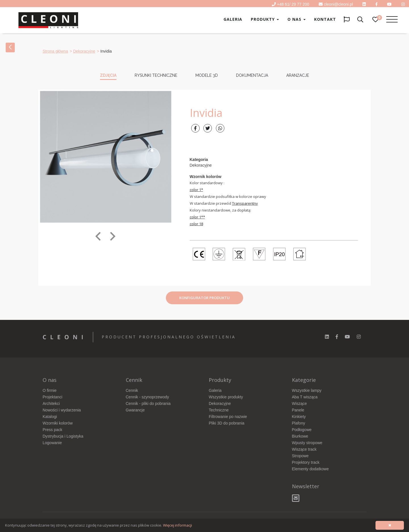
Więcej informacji (178, 525)
